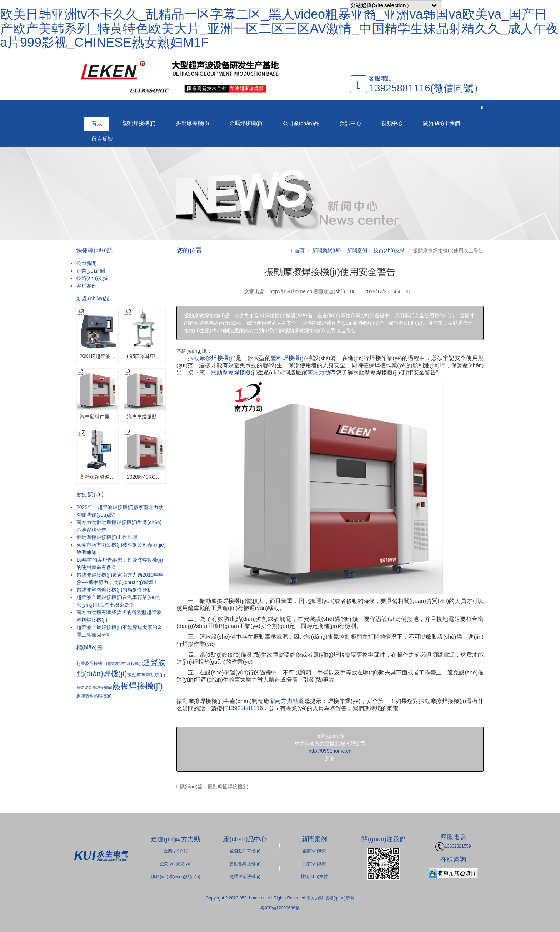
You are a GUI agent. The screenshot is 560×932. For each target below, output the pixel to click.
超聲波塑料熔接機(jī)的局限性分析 (114, 590)
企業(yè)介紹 (176, 851)
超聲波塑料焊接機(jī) (125, 663)
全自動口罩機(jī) (245, 851)
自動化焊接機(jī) (245, 864)
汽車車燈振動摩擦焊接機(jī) (145, 417)
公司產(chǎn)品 (301, 123)
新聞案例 (357, 250)
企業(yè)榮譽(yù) (176, 864)
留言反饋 (102, 139)
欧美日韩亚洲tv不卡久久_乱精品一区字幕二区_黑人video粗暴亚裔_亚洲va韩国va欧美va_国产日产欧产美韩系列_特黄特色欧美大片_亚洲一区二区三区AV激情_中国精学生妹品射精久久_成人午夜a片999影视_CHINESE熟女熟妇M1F (279, 28)
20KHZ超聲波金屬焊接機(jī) (97, 356)
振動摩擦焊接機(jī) (212, 358)
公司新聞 (86, 263)
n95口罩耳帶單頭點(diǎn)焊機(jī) (145, 356)
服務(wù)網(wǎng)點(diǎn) (176, 877)
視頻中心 (392, 123)
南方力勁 (319, 372)
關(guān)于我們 (442, 123)
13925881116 (245, 708)
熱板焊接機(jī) (137, 686)
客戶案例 (86, 286)
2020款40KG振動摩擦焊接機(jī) (145, 477)
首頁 (97, 123)
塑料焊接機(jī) (139, 123)
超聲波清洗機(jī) (245, 877)
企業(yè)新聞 (314, 851)
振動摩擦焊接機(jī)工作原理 (107, 537)
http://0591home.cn (330, 751)
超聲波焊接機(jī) (92, 663)
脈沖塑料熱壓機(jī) (94, 696)
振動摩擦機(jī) (193, 123)
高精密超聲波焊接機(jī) (97, 477)
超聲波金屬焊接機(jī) (94, 687)
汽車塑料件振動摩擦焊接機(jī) (97, 417)
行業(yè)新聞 (91, 271)
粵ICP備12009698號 (280, 908)
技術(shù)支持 (389, 250)
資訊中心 (350, 123)
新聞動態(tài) (326, 250)
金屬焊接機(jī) (246, 123)
